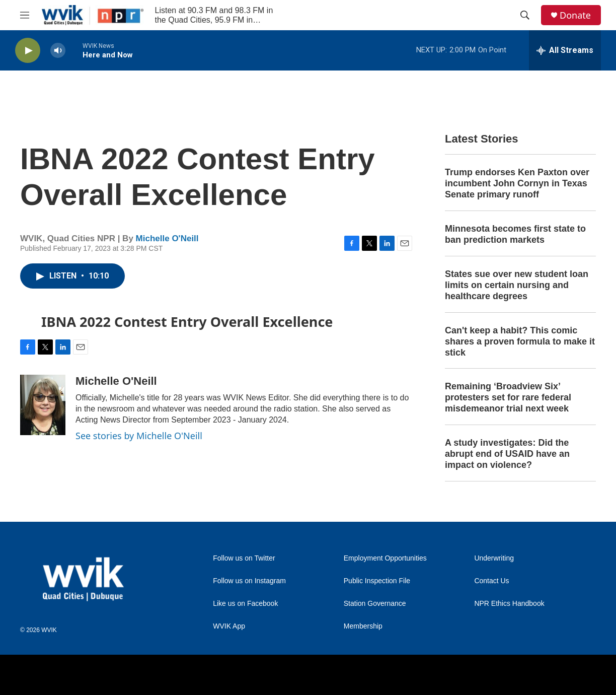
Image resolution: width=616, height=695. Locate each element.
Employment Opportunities (385, 558)
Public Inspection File (377, 581)
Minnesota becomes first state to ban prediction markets (515, 234)
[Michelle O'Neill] (43, 405)
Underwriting (494, 558)
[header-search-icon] (525, 15)
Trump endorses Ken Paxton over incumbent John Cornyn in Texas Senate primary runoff (517, 183)
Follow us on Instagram (249, 581)
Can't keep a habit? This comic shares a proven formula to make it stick (520, 341)
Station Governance (375, 604)
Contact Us (491, 581)
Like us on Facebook (245, 604)
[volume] (58, 51)
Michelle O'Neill (167, 238)
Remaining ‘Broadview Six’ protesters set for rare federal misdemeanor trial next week (508, 397)
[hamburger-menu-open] (25, 15)
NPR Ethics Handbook (509, 604)
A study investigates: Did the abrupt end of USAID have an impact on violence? (507, 454)
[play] (28, 51)
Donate (575, 15)
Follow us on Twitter (244, 558)
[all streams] (565, 50)
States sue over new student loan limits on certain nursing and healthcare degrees (517, 285)
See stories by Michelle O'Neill (139, 436)
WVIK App (229, 626)
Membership (363, 626)
